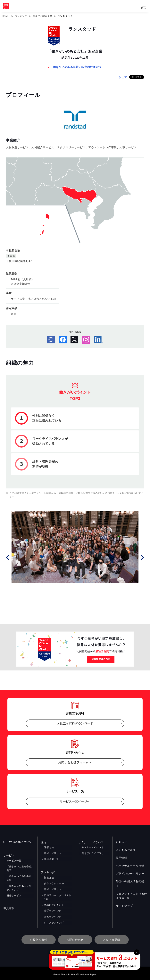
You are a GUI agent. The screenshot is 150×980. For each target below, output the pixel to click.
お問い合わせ (75, 937)
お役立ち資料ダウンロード (75, 723)
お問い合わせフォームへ (75, 762)
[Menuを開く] (144, 6)
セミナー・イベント (93, 847)
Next (142, 557)
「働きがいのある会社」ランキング (20, 887)
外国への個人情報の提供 (131, 881)
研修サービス (14, 895)
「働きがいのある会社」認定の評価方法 (76, 67)
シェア (123, 77)
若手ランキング (53, 909)
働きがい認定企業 (42, 16)
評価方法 (49, 847)
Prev (8, 557)
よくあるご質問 (126, 850)
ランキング (21, 16)
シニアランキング (54, 920)
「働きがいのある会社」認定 (20, 878)
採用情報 (121, 858)
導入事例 (9, 908)
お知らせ (121, 842)
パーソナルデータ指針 (130, 866)
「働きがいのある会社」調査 (20, 868)
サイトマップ (124, 902)
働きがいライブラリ (93, 853)
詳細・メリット (53, 853)
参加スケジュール (54, 882)
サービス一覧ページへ (75, 801)
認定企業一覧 (51, 859)
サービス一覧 (14, 861)
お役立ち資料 (38, 937)
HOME (6, 16)
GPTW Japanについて (18, 842)
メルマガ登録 (111, 937)
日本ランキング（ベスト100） (58, 896)
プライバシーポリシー (130, 874)
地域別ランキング (54, 903)
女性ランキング (53, 915)
